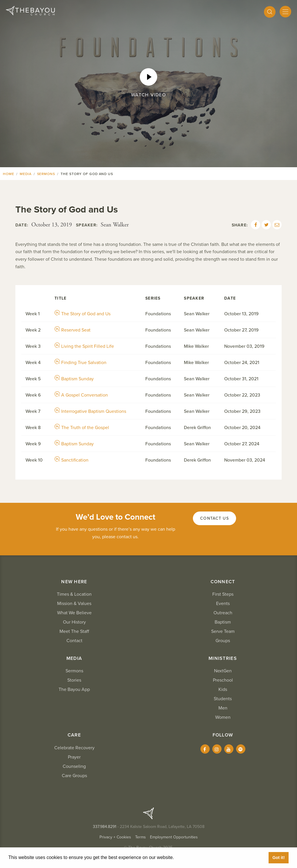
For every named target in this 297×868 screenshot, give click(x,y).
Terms (141, 837)
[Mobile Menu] (285, 12)
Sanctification (71, 460)
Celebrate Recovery (74, 748)
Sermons (46, 174)
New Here (74, 582)
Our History (74, 622)
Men (223, 708)
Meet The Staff (74, 631)
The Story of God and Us (83, 314)
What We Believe (74, 613)
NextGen (223, 671)
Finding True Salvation (80, 363)
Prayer (74, 757)
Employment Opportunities (174, 837)
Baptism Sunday (74, 379)
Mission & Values (74, 604)
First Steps (223, 594)
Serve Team (223, 631)
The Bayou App (74, 689)
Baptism (223, 622)
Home (9, 174)
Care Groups (74, 776)
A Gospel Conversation (81, 395)
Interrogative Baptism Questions (90, 411)
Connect (223, 582)
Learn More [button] (189, 857)
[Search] (270, 12)
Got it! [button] (278, 858)
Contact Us (214, 518)
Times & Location (74, 594)
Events (223, 604)
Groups (223, 641)
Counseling (74, 766)
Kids (223, 689)
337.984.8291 (105, 827)
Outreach (223, 613)
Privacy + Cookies (115, 837)
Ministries (223, 658)
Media (26, 174)
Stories (74, 680)
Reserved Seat (73, 330)
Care (74, 735)
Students (223, 699)
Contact (74, 641)
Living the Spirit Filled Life (84, 346)
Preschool (223, 680)
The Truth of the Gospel (82, 428)
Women (223, 717)
